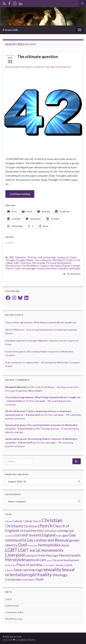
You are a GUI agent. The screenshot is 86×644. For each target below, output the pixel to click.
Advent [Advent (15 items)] (9, 521)
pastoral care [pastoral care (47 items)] (36, 560)
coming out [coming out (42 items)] (65, 531)
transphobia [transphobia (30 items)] (13, 579)
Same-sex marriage (25, 268)
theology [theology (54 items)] (60, 575)
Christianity (26, 67)
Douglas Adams (25, 260)
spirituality (75, 268)
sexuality (63, 268)
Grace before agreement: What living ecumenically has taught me (41, 322)
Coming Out (38, 67)
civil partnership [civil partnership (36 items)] (31, 531)
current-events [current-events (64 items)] (28, 535)
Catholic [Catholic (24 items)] (17, 521)
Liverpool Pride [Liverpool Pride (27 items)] (35, 556)
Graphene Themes (27, 640)
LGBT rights (50, 67)
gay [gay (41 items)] (66, 535)
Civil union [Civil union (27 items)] (50, 531)
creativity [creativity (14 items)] (10, 536)
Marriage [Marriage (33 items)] (52, 555)
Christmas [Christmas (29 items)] (31, 526)
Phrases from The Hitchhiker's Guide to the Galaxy (34, 266)
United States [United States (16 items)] (28, 580)
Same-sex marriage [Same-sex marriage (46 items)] (28, 570)
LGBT (17, 263)
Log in (8, 599)
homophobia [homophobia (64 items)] (49, 545)
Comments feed (14, 612)
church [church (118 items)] (45, 526)
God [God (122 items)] (22, 545)
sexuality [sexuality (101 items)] (52, 569)
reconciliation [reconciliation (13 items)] (49, 565)
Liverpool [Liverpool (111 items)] (15, 555)
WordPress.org (13, 619)
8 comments (74, 274)
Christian (32, 257)
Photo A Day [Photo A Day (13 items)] (11, 565)
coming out (63, 257)
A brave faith (10, 30)
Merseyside (39, 263)
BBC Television (18, 257)
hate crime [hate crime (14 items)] (33, 546)
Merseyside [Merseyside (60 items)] (15, 560)
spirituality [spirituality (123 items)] (40, 574)
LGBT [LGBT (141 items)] (11, 550)
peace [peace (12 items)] (49, 560)
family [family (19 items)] (59, 536)
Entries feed (12, 606)
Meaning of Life (64, 67)
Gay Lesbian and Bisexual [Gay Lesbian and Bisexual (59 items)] (48, 540)
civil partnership (47, 257)
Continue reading (20, 194)
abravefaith (13, 67)
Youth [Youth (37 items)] (39, 579)
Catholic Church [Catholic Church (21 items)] (32, 521)
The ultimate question (38, 57)
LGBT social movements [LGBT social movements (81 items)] (41, 550)
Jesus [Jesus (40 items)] (65, 545)
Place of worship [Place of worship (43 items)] (29, 565)
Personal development (59, 263)
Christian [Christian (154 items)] (52, 520)
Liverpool (26, 263)
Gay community (43, 260)
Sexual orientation (47, 268)
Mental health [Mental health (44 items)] (70, 555)
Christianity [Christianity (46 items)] (14, 526)
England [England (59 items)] (49, 535)
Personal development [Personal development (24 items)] (66, 560)
